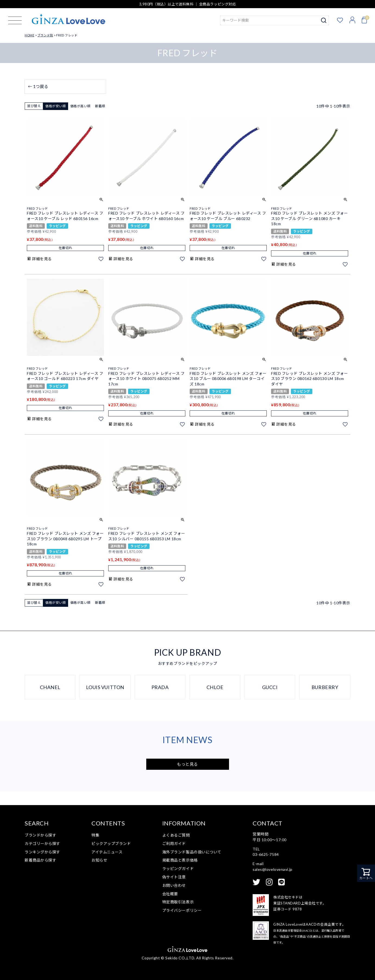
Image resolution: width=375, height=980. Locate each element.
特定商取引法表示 (178, 902)
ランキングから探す (42, 852)
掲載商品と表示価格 (180, 860)
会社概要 (170, 894)
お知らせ (99, 860)
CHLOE (215, 687)
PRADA (160, 687)
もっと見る (187, 764)
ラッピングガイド (178, 869)
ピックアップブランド (111, 844)
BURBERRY (325, 687)
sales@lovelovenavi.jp (273, 869)
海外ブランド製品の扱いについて (192, 852)
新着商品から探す (40, 860)
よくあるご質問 (176, 835)
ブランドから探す (40, 835)
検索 (324, 20)
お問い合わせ (174, 885)
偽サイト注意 (174, 877)
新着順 (100, 106)
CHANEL (50, 687)
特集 (95, 835)
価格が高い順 (80, 106)
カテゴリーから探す (42, 844)
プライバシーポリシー (182, 910)
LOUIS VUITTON (105, 687)
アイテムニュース (107, 852)
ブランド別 (45, 35)
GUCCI (270, 687)
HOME (29, 35)
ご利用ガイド (174, 844)
